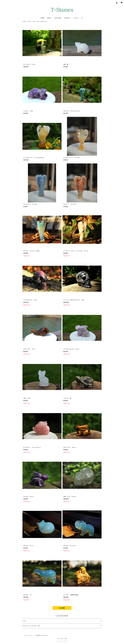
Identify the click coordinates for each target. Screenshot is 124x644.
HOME (42, 18)
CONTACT (67, 18)
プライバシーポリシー (28, 635)
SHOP (29, 21)
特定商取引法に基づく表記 (42, 635)
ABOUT (49, 18)
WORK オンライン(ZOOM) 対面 (31, 626)
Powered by (62, 641)
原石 (34, 21)
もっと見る (62, 608)
